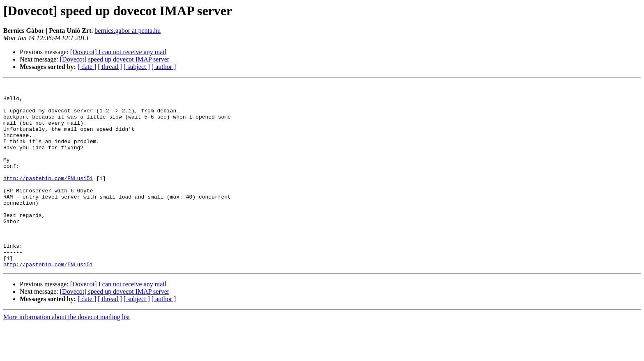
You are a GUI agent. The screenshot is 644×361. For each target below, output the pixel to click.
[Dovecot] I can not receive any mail (118, 52)
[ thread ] (110, 67)
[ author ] (164, 67)
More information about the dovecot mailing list (67, 354)
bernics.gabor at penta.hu (128, 31)
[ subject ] (137, 67)
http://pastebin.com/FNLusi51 (48, 198)
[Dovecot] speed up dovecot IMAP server (115, 59)
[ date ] (87, 67)
